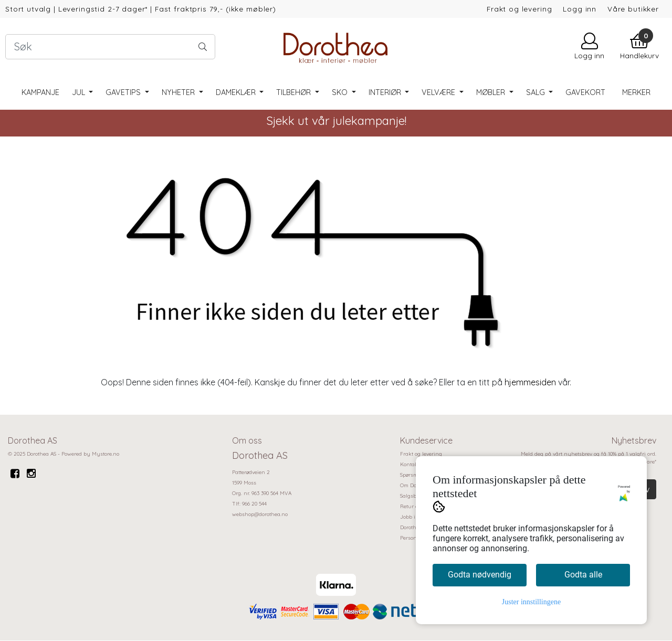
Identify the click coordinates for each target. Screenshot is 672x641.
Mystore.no (106, 454)
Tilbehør (295, 92)
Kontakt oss (414, 464)
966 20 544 (254, 504)
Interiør (386, 92)
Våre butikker (633, 9)
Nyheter (179, 92)
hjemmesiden (530, 382)
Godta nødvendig (480, 575)
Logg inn (580, 9)
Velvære (439, 92)
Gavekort (585, 92)
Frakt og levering (519, 9)
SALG (537, 92)
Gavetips (124, 92)
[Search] (110, 47)
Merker (636, 92)
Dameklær (237, 92)
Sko (341, 92)
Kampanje (40, 92)
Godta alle (583, 575)
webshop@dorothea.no (260, 514)
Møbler (492, 92)
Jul (80, 92)
